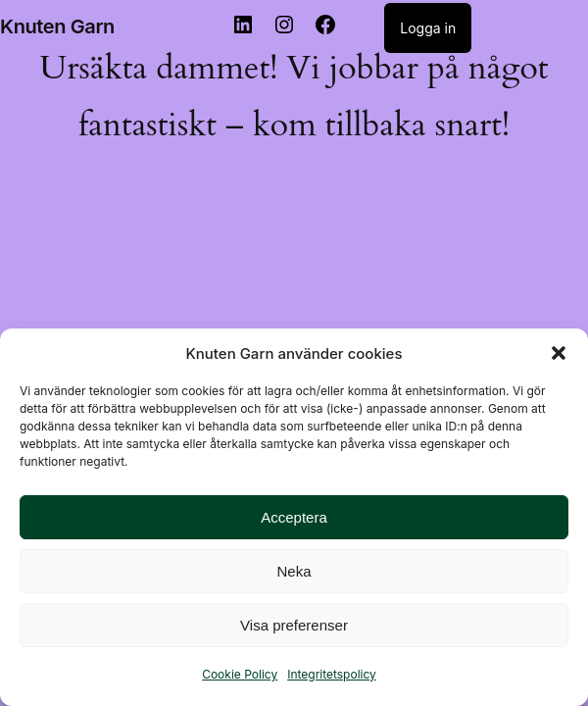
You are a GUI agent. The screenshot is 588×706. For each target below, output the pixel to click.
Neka (294, 571)
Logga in (428, 28)
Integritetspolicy (332, 674)
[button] (559, 353)
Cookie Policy (240, 674)
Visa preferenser (294, 625)
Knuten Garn (57, 26)
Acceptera (294, 517)
